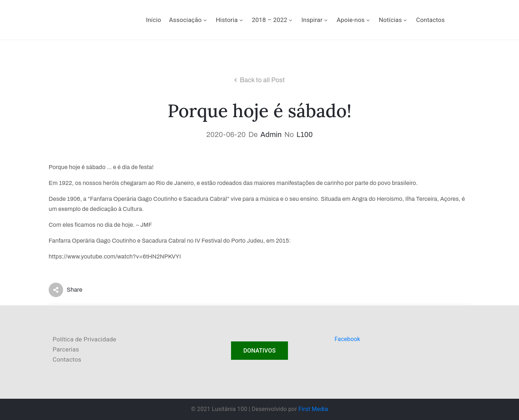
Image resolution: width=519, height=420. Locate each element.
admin (271, 134)
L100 (305, 134)
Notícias (393, 20)
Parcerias (66, 349)
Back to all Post (262, 80)
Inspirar (315, 20)
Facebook (347, 339)
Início (154, 20)
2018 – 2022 (273, 20)
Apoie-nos (354, 20)
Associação (188, 20)
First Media (313, 409)
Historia (230, 20)
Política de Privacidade (85, 339)
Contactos (430, 20)
